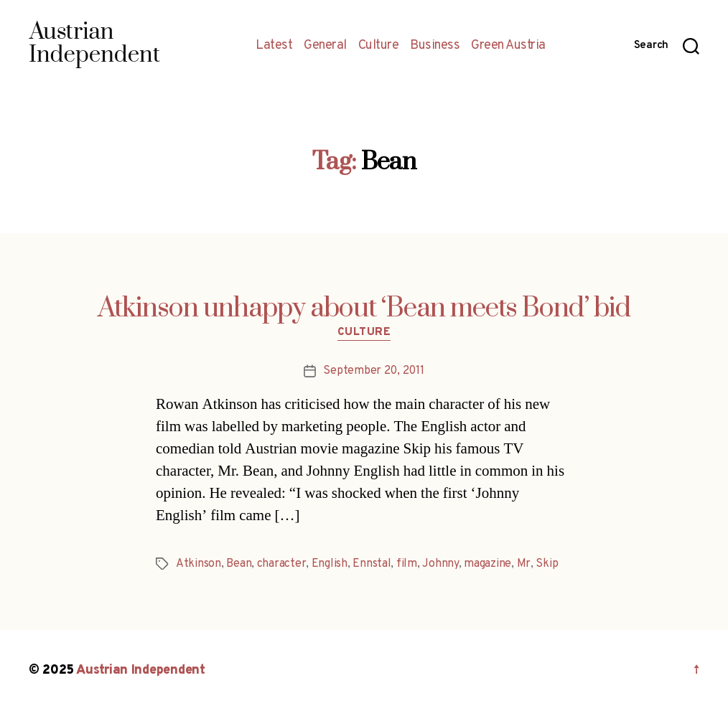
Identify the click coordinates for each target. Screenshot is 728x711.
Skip (547, 564)
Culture (379, 46)
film (407, 564)
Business (435, 46)
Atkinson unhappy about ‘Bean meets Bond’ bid (364, 309)
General (325, 46)
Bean (239, 564)
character (282, 564)
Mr (524, 564)
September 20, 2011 (373, 371)
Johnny (440, 564)
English (330, 564)
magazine (487, 564)
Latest (274, 46)
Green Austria (508, 46)
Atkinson (199, 564)
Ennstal (372, 564)
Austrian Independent (141, 670)
